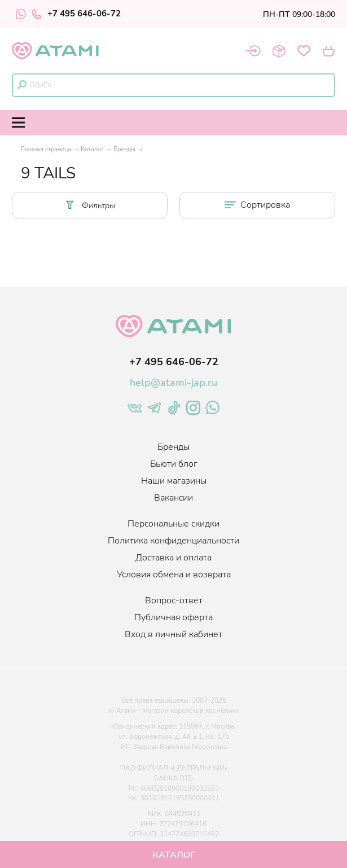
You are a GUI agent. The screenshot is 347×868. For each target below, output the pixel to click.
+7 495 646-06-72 (76, 14)
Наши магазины (174, 481)
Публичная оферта (173, 617)
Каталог (92, 149)
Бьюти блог (174, 464)
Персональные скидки (173, 524)
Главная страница (46, 149)
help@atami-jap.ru (173, 383)
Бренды (124, 149)
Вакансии (173, 498)
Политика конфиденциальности (173, 541)
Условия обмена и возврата (174, 575)
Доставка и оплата (173, 558)
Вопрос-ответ (174, 600)
